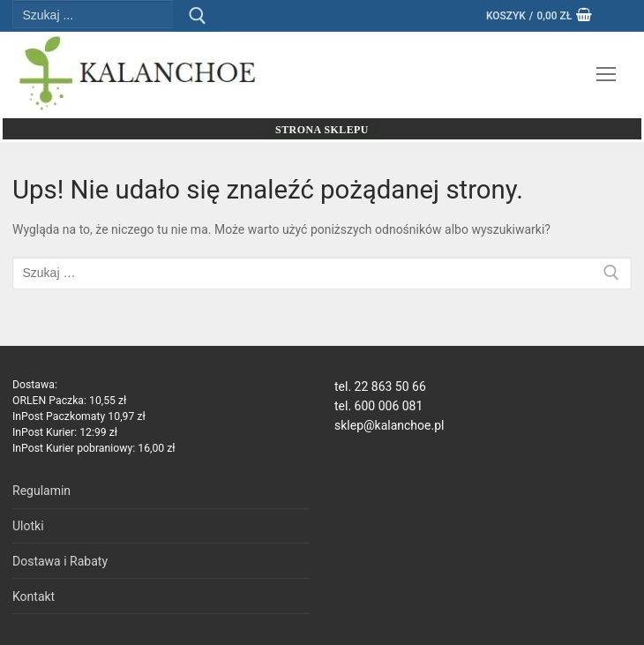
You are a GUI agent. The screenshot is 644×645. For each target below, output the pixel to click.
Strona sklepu (322, 130)
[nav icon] (606, 74)
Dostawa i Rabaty (60, 561)
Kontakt (34, 596)
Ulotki (28, 526)
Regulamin (41, 491)
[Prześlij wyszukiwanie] (198, 16)
